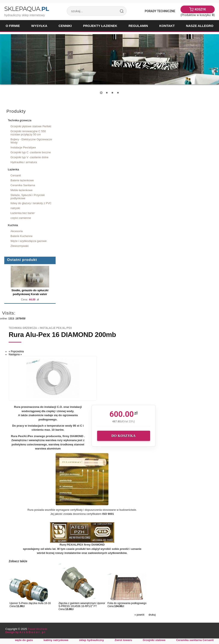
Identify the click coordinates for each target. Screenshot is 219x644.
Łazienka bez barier (23, 213)
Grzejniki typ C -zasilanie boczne (31, 152)
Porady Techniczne (160, 11)
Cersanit (16, 175)
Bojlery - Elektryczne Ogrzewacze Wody (31, 141)
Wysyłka (39, 26)
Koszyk (200, 9)
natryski (15, 208)
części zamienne (21, 218)
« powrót (139, 615)
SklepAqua (27, 9)
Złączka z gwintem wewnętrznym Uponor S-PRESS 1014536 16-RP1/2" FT (82, 605)
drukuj (152, 615)
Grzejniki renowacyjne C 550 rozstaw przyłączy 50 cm (28, 133)
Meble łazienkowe (21, 190)
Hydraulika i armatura (24, 162)
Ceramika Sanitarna (23, 185)
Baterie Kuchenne (21, 236)
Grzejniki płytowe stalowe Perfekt (31, 126)
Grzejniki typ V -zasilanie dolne (30, 157)
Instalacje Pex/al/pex (23, 147)
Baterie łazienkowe (22, 180)
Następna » (15, 354)
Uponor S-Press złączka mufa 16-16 (30, 603)
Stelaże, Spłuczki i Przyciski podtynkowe (28, 197)
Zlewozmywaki (19, 246)
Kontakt (167, 26)
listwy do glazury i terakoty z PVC (31, 203)
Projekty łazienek (100, 26)
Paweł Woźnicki (38, 629)
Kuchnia (13, 225)
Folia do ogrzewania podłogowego (127, 603)
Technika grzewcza (20, 120)
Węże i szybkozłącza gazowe (29, 241)
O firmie (13, 26)
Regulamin (138, 26)
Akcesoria (17, 231)
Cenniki (65, 26)
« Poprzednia (16, 351)
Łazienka (13, 169)
